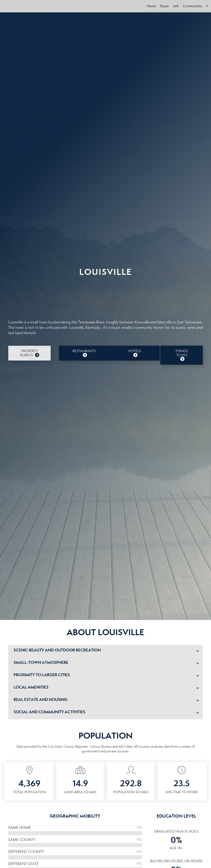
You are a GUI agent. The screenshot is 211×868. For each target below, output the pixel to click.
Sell (176, 6)
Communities (193, 6)
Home (151, 6)
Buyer (165, 6)
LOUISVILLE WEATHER (105, 296)
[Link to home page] (5, 6)
